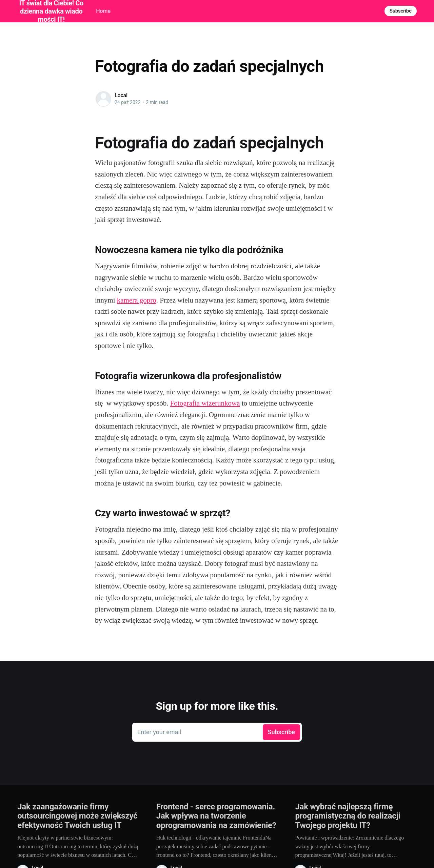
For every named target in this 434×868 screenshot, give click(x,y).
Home (103, 11)
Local (121, 95)
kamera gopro (137, 300)
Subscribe (401, 11)
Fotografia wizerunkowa (205, 403)
